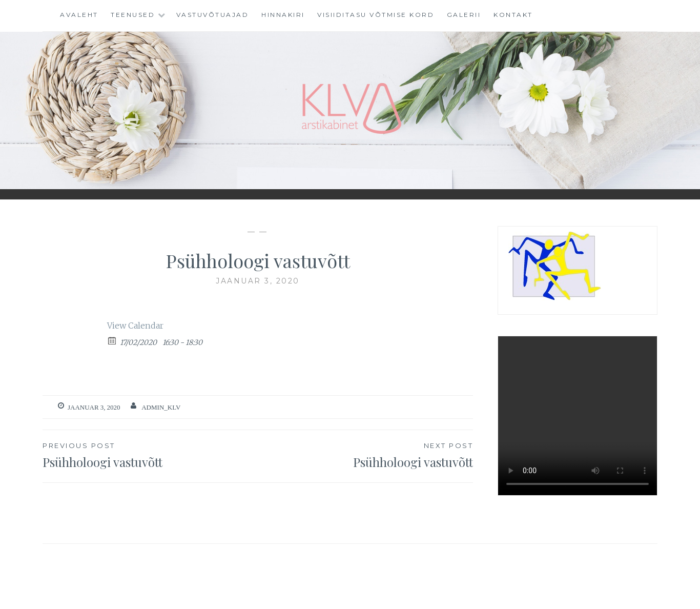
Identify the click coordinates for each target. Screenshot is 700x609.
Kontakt (513, 15)
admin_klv (161, 407)
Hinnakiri (283, 15)
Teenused (133, 15)
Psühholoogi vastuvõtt (150, 455)
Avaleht (79, 15)
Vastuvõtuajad (213, 15)
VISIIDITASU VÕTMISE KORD (376, 15)
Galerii (464, 15)
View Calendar (135, 326)
